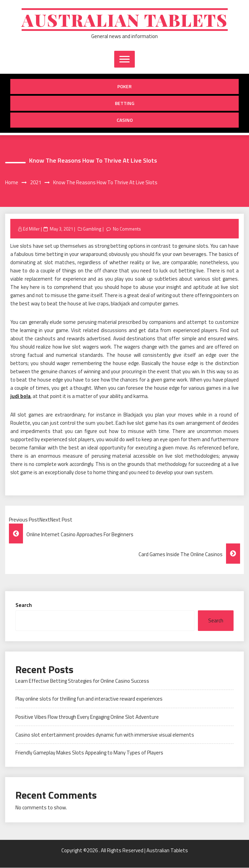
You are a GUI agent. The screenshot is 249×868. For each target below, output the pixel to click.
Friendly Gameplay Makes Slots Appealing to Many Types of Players (89, 753)
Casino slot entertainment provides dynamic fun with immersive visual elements (105, 735)
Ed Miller (31, 229)
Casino (125, 120)
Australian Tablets (125, 20)
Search (24, 605)
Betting (125, 103)
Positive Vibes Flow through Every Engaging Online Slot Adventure (87, 717)
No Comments (127, 229)
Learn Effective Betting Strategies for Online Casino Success (82, 681)
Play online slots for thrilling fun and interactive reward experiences (89, 699)
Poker (125, 87)
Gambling (92, 229)
